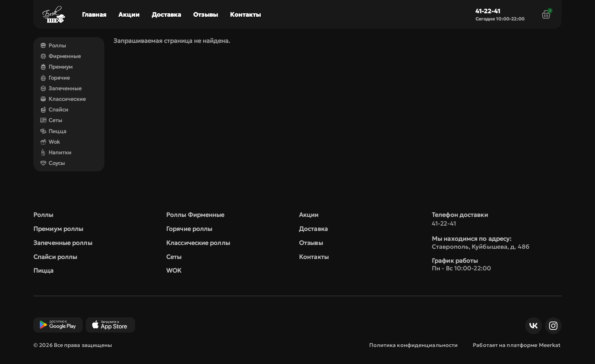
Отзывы (205, 14)
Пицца (53, 131)
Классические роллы (198, 243)
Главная (94, 14)
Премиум (56, 67)
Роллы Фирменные (195, 215)
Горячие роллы (189, 229)
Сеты (51, 120)
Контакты (245, 14)
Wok (50, 142)
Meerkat (550, 345)
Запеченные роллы (63, 243)
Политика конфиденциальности (414, 345)
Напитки (56, 152)
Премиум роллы (58, 229)
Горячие (55, 78)
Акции (129, 14)
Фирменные (61, 56)
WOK (174, 270)
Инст (551, 326)
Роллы (53, 45)
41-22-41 (488, 11)
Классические (63, 99)
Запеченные (61, 88)
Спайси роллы (55, 257)
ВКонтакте (532, 326)
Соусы (53, 163)
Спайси (54, 110)
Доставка (166, 14)
